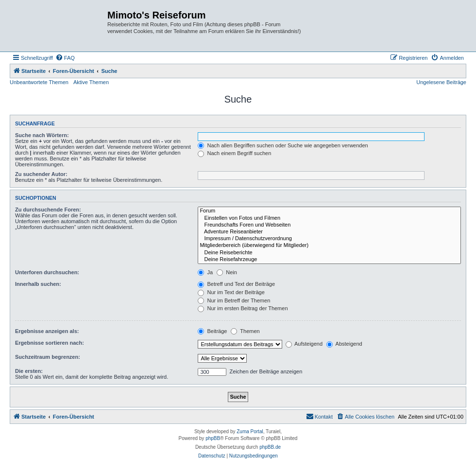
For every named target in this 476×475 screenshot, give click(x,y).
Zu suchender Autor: (41, 174)
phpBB (213, 438)
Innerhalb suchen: (38, 284)
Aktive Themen (91, 82)
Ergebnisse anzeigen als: (47, 331)
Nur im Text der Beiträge (231, 292)
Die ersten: (29, 371)
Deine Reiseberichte (329, 253)
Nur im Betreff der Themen (234, 300)
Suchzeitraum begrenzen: (48, 357)
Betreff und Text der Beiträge (236, 284)
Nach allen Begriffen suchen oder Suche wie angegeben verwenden (283, 145)
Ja (205, 272)
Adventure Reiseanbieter (329, 232)
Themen (245, 331)
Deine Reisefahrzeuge (329, 260)
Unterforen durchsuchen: (47, 272)
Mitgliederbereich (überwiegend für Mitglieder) (329, 246)
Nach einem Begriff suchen (234, 153)
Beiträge (212, 331)
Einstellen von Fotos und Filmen (329, 218)
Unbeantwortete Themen (39, 82)
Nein (227, 272)
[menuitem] (65, 58)
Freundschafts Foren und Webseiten (329, 225)
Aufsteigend (304, 344)
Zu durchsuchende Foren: (48, 210)
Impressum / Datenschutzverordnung (329, 239)
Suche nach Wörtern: (42, 135)
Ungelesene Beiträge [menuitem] (441, 82)
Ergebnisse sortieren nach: (50, 343)
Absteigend (344, 344)
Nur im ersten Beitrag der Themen (243, 308)
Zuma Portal (250, 431)
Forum (329, 211)
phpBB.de (270, 447)
